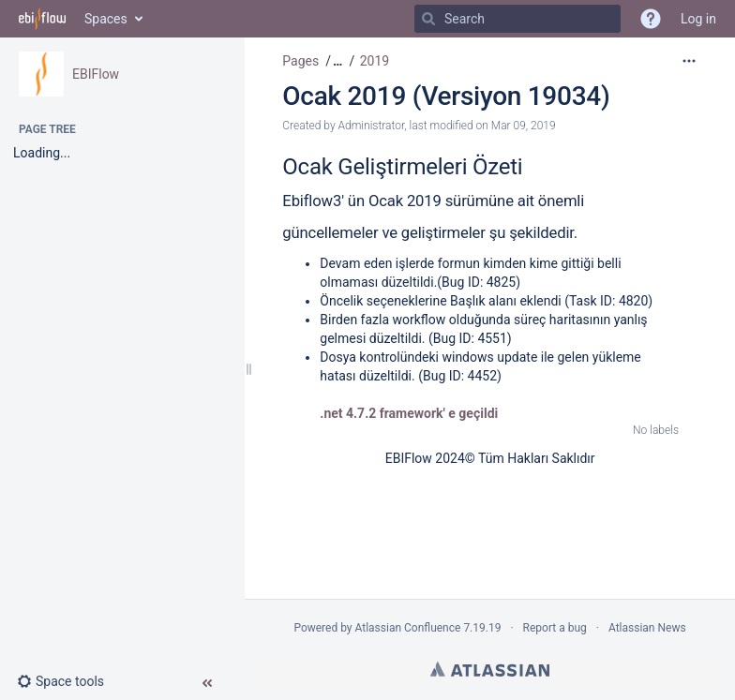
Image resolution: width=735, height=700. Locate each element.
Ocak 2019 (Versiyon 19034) (446, 96)
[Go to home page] (42, 19)
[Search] (428, 19)
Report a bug (555, 628)
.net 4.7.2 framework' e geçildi (409, 413)
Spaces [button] (106, 19)
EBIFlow (96, 74)
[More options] (689, 61)
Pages (300, 61)
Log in (698, 19)
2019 (375, 61)
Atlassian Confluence (408, 628)
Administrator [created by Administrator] (372, 126)
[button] (68, 681)
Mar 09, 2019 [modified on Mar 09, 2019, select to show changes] (524, 126)
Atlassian (490, 669)
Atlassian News (647, 628)
